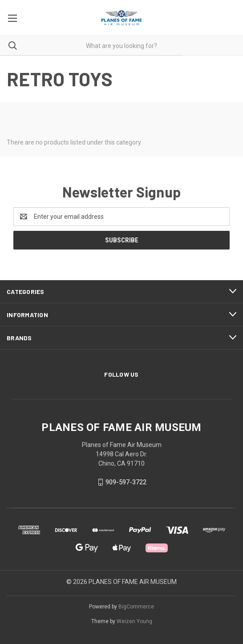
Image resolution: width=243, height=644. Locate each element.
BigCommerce (136, 607)
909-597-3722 (126, 482)
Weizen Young (134, 621)
